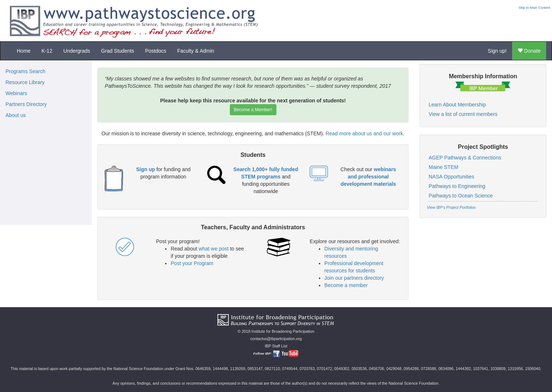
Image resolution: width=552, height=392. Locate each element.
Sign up (146, 169)
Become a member (346, 285)
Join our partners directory (354, 278)
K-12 (47, 51)
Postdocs (156, 51)
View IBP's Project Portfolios (451, 207)
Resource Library (25, 82)
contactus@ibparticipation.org (276, 339)
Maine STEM (443, 167)
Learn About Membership (457, 105)
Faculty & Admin (196, 51)
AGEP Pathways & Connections (465, 158)
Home (24, 51)
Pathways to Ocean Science (461, 196)
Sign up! (497, 51)
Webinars (16, 93)
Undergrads (77, 51)
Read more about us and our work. (365, 133)
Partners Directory (26, 104)
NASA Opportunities (452, 177)
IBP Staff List (276, 346)
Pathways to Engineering (457, 186)
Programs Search (25, 71)
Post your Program (192, 263)
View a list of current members (463, 114)
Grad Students (118, 51)
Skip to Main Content (534, 8)
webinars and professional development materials (368, 177)
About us (16, 115)
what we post (214, 249)
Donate (529, 51)
